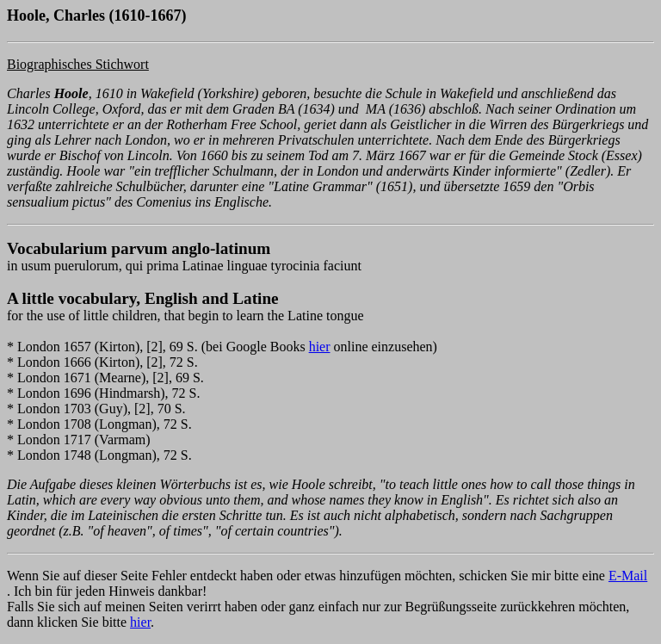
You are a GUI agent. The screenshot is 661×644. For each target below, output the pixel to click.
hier (320, 347)
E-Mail (628, 576)
